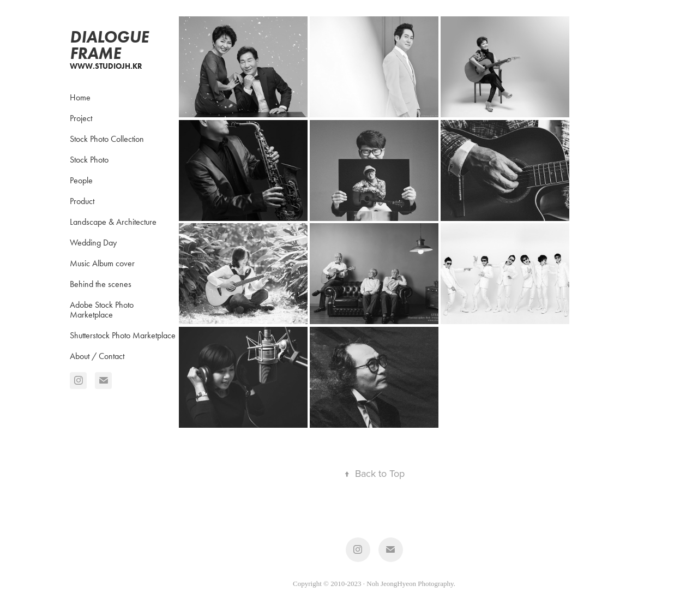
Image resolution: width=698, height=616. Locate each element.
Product (82, 201)
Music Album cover (102, 263)
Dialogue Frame (111, 45)
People (81, 180)
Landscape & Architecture (113, 222)
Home (80, 97)
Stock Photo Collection (107, 139)
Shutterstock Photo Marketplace (123, 335)
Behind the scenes (101, 284)
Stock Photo (89, 160)
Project (81, 118)
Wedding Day (93, 243)
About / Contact (97, 356)
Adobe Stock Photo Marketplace (102, 310)
